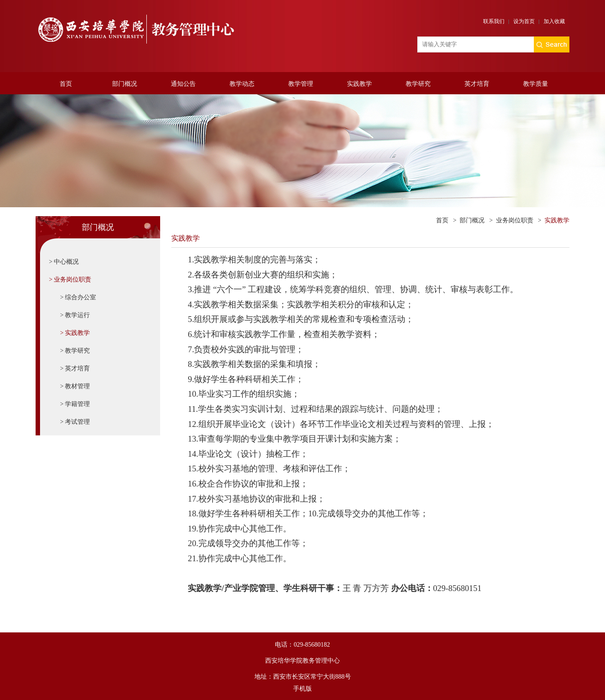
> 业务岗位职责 (70, 280)
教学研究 (418, 84)
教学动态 (242, 84)
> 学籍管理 (75, 404)
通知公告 (183, 84)
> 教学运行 (75, 315)
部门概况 (125, 84)
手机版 (302, 689)
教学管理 (301, 84)
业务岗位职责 (515, 220)
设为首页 (524, 21)
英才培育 (477, 84)
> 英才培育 (75, 368)
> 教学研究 (75, 351)
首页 (66, 84)
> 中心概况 (64, 262)
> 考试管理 (75, 422)
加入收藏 (554, 21)
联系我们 (494, 21)
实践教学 (359, 84)
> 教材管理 (75, 386)
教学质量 (536, 84)
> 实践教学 (75, 333)
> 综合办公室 (78, 297)
